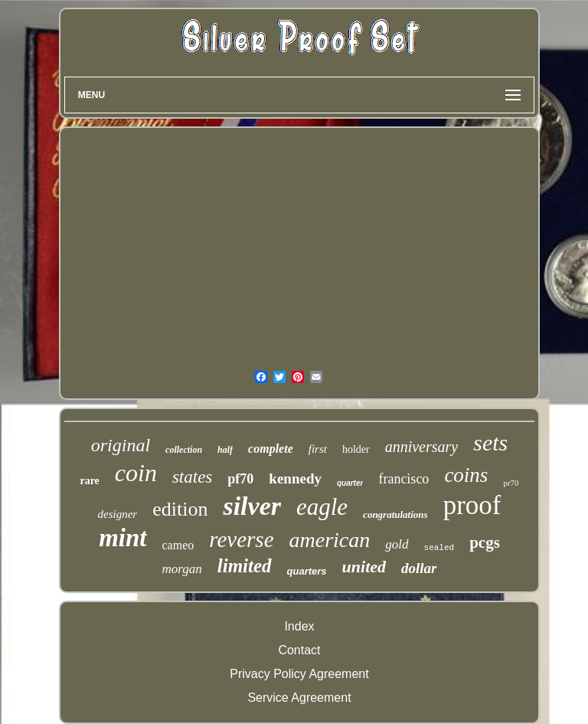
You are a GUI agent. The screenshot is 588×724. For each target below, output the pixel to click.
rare (89, 481)
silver (252, 506)
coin (136, 473)
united (364, 567)
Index (299, 626)
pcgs (485, 542)
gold (397, 544)
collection (184, 450)
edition (180, 509)
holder (356, 449)
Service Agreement (299, 698)
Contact (299, 650)
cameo (178, 545)
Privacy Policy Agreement (299, 674)
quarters (307, 571)
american (330, 540)
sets (490, 442)
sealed (439, 548)
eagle (322, 507)
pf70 (240, 479)
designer (118, 514)
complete (271, 449)
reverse (241, 539)
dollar (419, 568)
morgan (181, 569)
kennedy (295, 478)
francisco (403, 479)
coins (466, 475)
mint (122, 538)
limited (245, 566)
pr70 (511, 483)
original (121, 445)
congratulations (395, 514)
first (318, 449)
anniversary (422, 447)
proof (472, 505)
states (192, 477)
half (225, 450)
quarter (350, 483)
